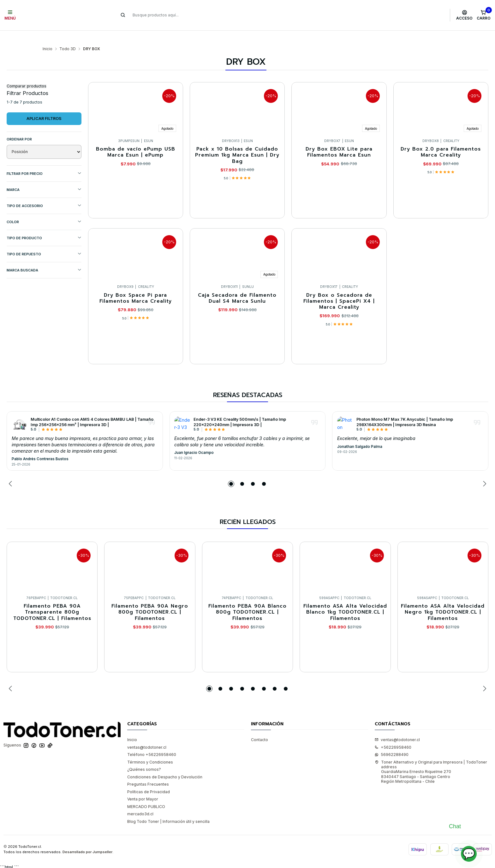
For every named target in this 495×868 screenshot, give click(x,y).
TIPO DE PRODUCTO (44, 226)
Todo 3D (68, 37)
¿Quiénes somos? (144, 757)
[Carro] (483, 15)
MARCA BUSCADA (44, 258)
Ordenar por (19, 127)
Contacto (259, 727)
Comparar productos (27, 74)
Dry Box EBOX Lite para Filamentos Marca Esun (339, 140)
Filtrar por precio (44, 161)
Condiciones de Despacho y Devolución (165, 765)
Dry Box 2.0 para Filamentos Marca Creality (441, 140)
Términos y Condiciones (150, 750)
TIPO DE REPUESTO (44, 242)
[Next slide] (484, 472)
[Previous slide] (11, 472)
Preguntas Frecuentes (148, 772)
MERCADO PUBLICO (146, 794)
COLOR (44, 209)
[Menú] (10, 15)
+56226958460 (393, 735)
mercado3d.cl (140, 802)
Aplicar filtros (44, 106)
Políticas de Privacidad (149, 779)
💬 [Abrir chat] (469, 854)
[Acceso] (465, 15)
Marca (44, 177)
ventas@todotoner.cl (147, 735)
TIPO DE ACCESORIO (44, 193)
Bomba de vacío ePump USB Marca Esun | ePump (136, 140)
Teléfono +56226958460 (152, 742)
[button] (231, 472)
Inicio (48, 37)
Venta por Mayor (143, 787)
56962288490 (392, 742)
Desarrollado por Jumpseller (87, 840)
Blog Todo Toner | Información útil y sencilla (168, 809)
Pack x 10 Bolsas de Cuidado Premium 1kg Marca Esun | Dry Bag (237, 143)
